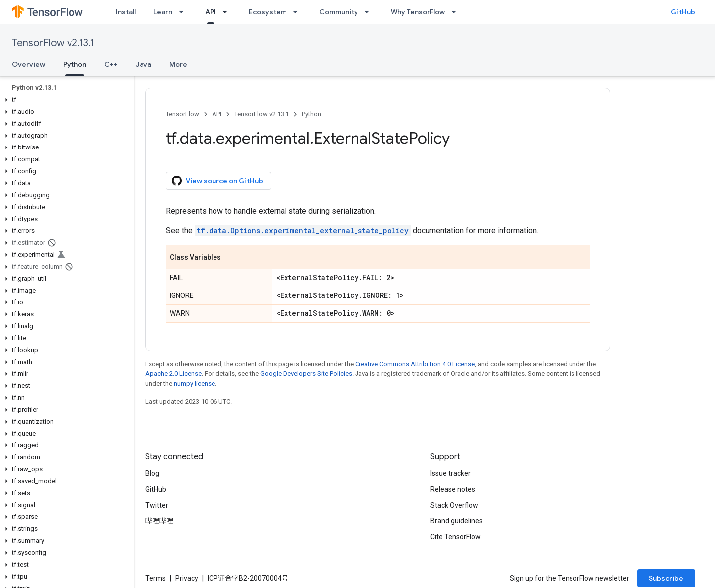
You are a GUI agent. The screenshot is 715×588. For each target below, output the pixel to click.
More (178, 64)
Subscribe (666, 578)
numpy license (194, 384)
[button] (65, 100)
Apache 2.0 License (174, 374)
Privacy (187, 578)
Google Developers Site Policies (306, 374)
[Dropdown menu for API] (228, 12)
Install (126, 12)
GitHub (683, 12)
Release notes (453, 489)
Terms (156, 578)
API (217, 114)
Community (339, 12)
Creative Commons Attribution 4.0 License (415, 364)
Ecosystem (268, 12)
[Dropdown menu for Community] (370, 12)
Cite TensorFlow (456, 537)
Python (312, 114)
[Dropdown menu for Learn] (184, 12)
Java (143, 64)
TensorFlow (182, 114)
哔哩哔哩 (159, 521)
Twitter (157, 505)
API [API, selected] (211, 12)
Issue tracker (451, 473)
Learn (163, 12)
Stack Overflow (454, 505)
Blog (152, 473)
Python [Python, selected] (75, 64)
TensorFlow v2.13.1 (53, 43)
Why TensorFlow (418, 12)
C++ (111, 64)
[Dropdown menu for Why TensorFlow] (457, 12)
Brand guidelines (457, 521)
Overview (29, 64)
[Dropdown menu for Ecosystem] (298, 12)
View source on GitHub (217, 181)
